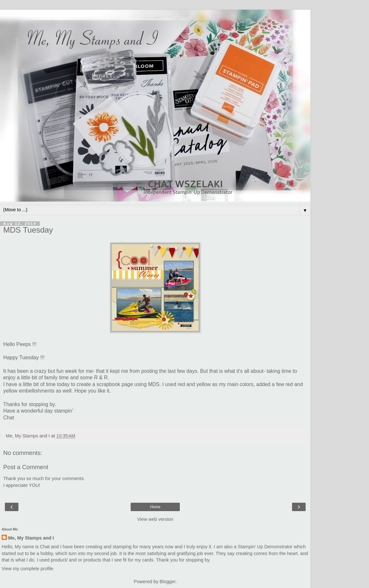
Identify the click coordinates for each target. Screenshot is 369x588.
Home (155, 507)
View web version (155, 519)
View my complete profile (27, 569)
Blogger (168, 582)
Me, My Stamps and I (31, 538)
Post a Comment (26, 467)
